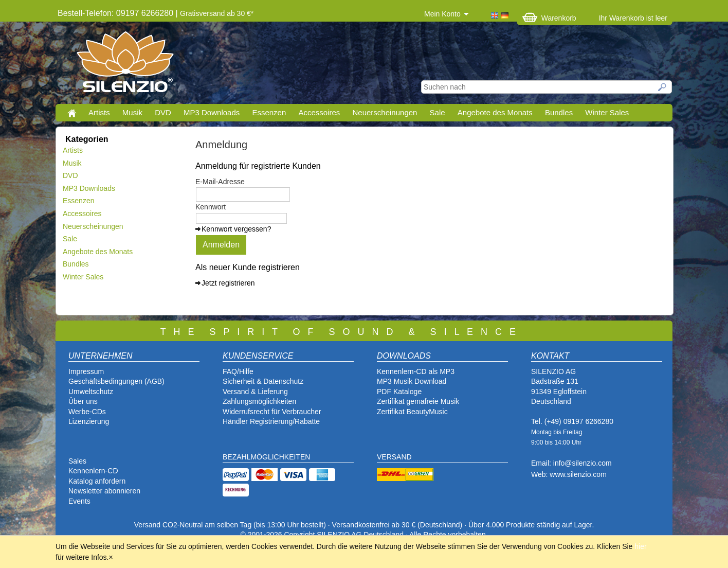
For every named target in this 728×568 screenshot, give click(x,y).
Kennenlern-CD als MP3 (416, 371)
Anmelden (221, 245)
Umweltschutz (91, 392)
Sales (77, 461)
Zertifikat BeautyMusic (412, 412)
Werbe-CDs (87, 412)
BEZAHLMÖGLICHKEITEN (266, 457)
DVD (163, 112)
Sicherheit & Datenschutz (263, 381)
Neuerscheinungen (385, 112)
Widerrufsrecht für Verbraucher (272, 412)
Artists (99, 112)
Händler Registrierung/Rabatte (271, 421)
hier (640, 546)
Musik (132, 112)
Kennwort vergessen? (236, 229)
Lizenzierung (89, 421)
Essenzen (269, 112)
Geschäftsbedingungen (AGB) (116, 381)
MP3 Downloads (212, 112)
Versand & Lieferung (255, 392)
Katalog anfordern (97, 481)
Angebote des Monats (495, 112)
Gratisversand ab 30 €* (217, 13)
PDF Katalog (397, 392)
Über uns (83, 401)
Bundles (559, 112)
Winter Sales (607, 112)
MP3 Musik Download (412, 381)
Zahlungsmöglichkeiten (259, 401)
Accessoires (319, 112)
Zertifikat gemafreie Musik (418, 401)
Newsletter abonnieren (104, 491)
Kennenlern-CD (93, 471)
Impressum (86, 371)
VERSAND (394, 457)
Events (79, 501)
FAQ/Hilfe (238, 371)
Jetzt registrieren (228, 283)
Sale (438, 112)
